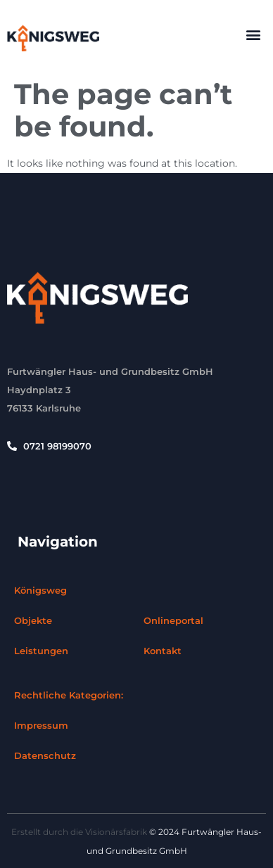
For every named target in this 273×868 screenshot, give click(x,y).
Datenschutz (45, 755)
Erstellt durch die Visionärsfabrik (79, 832)
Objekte (33, 620)
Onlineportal (173, 620)
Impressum (41, 725)
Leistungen (41, 651)
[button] (253, 34)
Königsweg (40, 590)
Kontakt (163, 651)
